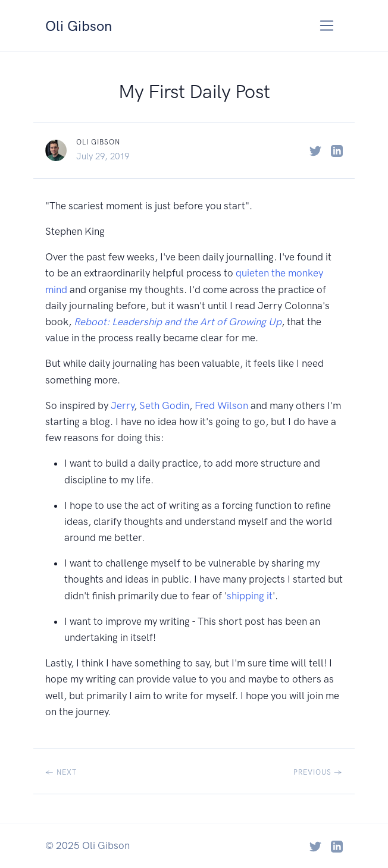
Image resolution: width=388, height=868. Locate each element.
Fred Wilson (221, 405)
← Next (61, 772)
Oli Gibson (83, 25)
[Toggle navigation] (327, 26)
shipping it (250, 596)
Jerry (122, 405)
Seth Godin (164, 405)
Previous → (318, 772)
